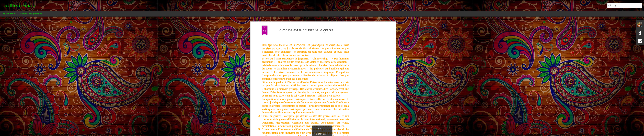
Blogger (333, 134)
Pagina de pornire (31, 14)
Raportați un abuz (344, 134)
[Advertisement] (367, 54)
